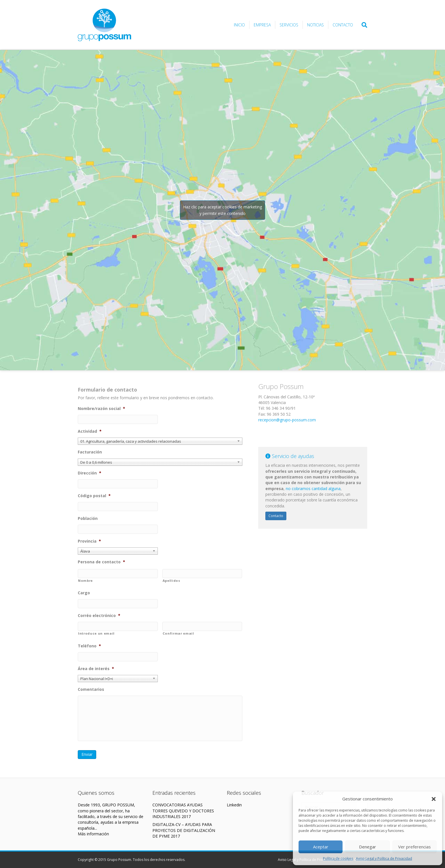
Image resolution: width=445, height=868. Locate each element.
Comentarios (91, 689)
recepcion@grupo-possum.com (287, 420)
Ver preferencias (414, 847)
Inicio (239, 25)
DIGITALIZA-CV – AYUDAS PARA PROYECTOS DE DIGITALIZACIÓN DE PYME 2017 (184, 830)
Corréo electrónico (99, 616)
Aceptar (321, 847)
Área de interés (96, 669)
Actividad (90, 431)
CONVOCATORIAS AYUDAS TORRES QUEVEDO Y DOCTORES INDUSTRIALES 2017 (183, 811)
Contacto (343, 25)
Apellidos (171, 581)
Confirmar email (178, 633)
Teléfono (89, 646)
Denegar (368, 847)
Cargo (84, 593)
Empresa (262, 25)
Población (88, 518)
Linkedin (234, 805)
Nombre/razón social (101, 409)
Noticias (315, 25)
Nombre (85, 581)
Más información (93, 834)
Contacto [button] (276, 516)
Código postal (94, 496)
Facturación (90, 452)
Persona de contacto (101, 562)
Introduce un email (96, 633)
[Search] (362, 25)
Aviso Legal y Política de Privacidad (384, 858)
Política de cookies (338, 858)
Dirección (90, 473)
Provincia (89, 541)
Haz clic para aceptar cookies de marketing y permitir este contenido (222, 210)
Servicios (289, 25)
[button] (434, 799)
